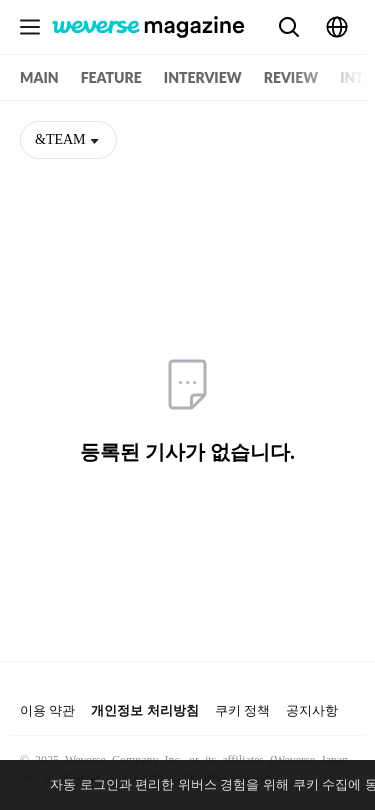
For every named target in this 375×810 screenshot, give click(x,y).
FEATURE (111, 77)
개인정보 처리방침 (144, 710)
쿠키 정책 (242, 710)
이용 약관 (47, 710)
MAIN (39, 77)
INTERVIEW (203, 77)
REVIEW (291, 77)
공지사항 (312, 710)
